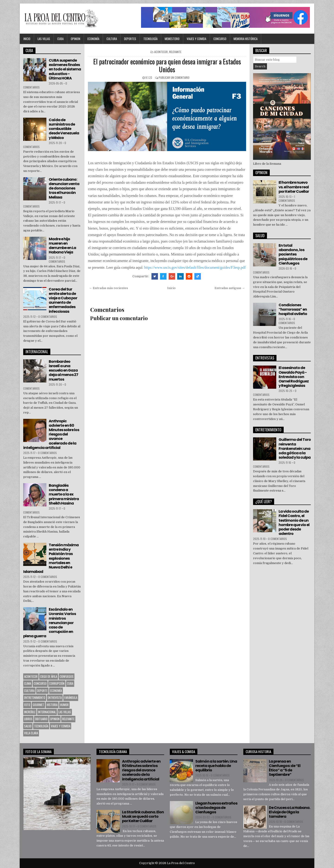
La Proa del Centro (181, 863)
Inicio (27, 39)
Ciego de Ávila (49, 676)
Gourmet (38, 705)
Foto (27, 705)
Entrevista (55, 698)
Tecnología (150, 39)
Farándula (71, 698)
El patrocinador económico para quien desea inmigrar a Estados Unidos (167, 65)
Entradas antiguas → (230, 288)
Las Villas (44, 39)
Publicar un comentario (174, 77)
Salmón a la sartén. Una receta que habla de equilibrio (216, 766)
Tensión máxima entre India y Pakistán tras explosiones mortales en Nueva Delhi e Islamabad (51, 558)
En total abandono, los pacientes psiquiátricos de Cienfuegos (293, 254)
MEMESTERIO (172, 39)
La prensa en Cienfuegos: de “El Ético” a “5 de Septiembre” (285, 768)
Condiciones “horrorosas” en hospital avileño (293, 309)
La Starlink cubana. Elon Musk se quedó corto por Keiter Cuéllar (143, 816)
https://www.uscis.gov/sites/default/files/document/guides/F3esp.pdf (195, 267)
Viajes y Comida (196, 39)
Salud (28, 726)
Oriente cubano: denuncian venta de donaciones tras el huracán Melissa (64, 188)
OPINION (75, 39)
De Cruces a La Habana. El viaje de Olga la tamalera (289, 812)
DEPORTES (130, 39)
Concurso (220, 39)
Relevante (175, 52)
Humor (64, 705)
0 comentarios (57, 259)
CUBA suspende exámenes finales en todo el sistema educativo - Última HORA (65, 69)
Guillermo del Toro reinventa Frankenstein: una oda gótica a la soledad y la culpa (295, 448)
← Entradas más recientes (109, 288)
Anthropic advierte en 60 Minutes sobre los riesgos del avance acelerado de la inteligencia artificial (51, 434)
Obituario (41, 719)
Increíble (30, 712)
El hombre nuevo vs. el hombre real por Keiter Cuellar (294, 187)
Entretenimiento (35, 698)
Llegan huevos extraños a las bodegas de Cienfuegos (216, 808)
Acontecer (161, 52)
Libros (28, 719)
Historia (52, 705)
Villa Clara (31, 733)
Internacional (47, 712)
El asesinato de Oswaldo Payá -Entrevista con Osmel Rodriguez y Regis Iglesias (294, 377)
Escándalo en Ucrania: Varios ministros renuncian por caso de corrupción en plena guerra (50, 623)
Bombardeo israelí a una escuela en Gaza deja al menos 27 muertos (63, 370)
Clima (28, 683)
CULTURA (112, 39)
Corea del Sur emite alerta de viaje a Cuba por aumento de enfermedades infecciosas (63, 300)
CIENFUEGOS (67, 676)
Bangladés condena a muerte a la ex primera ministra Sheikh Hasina (64, 494)
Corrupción (57, 683)
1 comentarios (287, 199)
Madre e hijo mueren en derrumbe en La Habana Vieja (62, 246)
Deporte (42, 691)
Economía (93, 39)
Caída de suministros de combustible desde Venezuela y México (64, 129)
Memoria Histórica (246, 39)
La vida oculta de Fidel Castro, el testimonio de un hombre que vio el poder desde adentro (294, 522)
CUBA (60, 39)
